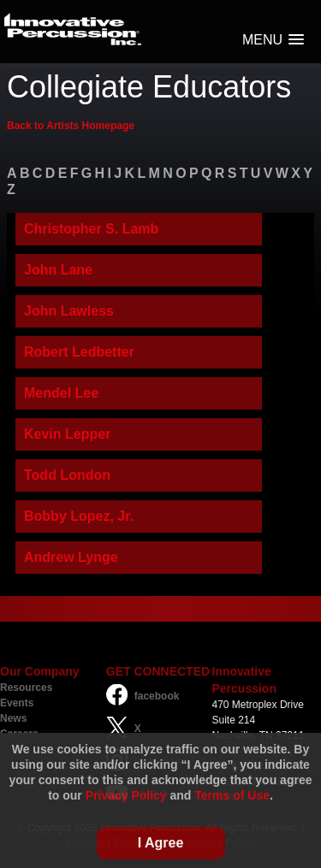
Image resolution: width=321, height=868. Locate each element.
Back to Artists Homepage (71, 126)
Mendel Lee (61, 393)
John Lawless (69, 311)
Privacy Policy (126, 795)
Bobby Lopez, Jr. (79, 516)
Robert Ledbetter (79, 352)
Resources (26, 688)
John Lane (58, 270)
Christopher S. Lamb (91, 229)
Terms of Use (232, 795)
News (13, 718)
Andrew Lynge (71, 557)
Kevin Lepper (67, 434)
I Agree (161, 843)
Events (17, 703)
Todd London (67, 475)
